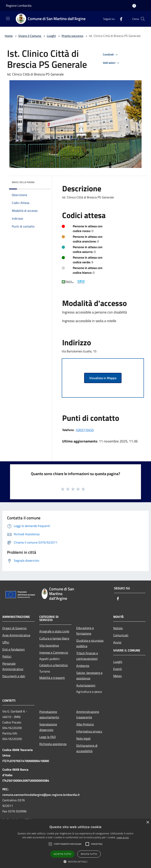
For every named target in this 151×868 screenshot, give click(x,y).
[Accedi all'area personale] (134, 6)
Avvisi (117, 642)
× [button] (148, 822)
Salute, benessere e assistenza (89, 675)
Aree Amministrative (16, 635)
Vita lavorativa (49, 645)
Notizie (118, 628)
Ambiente (83, 666)
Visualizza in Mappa (103, 378)
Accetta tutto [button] (62, 854)
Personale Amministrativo (13, 666)
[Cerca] (143, 19)
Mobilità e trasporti (52, 678)
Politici (7, 656)
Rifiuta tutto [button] (89, 854)
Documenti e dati (14, 676)
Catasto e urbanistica (53, 665)
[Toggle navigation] (8, 18)
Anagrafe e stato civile (54, 631)
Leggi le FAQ (48, 737)
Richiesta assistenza (53, 744)
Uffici (6, 642)
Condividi (111, 55)
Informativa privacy (89, 731)
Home (9, 36)
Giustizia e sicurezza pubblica (90, 643)
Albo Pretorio (85, 724)
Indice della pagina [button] (23, 182)
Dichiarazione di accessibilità (87, 748)
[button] (68, 844)
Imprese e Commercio (54, 652)
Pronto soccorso (72, 36)
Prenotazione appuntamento (49, 714)
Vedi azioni (112, 63)
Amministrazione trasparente (88, 714)
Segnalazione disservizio (48, 727)
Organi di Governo (14, 628)
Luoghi (51, 36)
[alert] (75, 844)
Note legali (83, 738)
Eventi (118, 669)
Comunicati (121, 635)
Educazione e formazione (85, 631)
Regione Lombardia (19, 6)
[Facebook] (120, 19)
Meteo (117, 676)
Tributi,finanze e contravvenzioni (87, 656)
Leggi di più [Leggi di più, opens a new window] (123, 837)
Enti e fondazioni (14, 649)
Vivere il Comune (30, 36)
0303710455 (85, 430)
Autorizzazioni (86, 685)
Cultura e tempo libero (54, 638)
